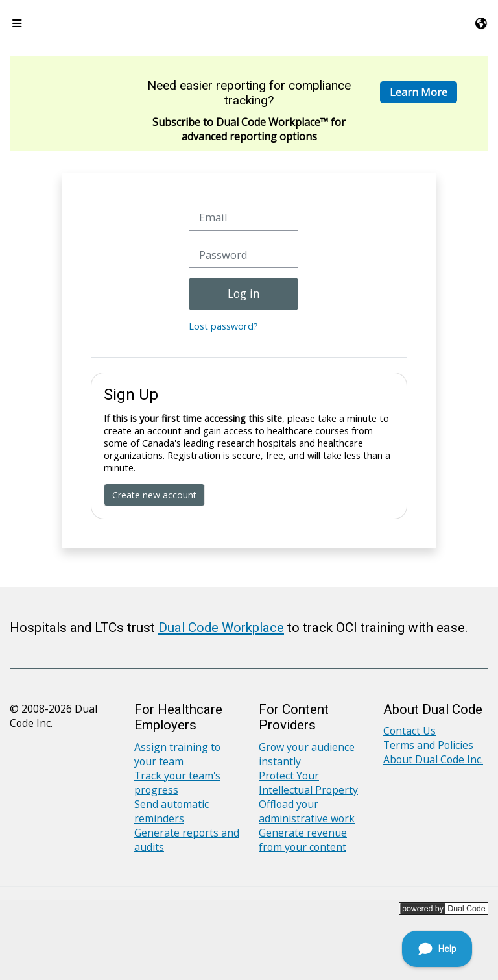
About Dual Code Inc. (433, 759)
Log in (244, 293)
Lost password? (223, 326)
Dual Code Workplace (221, 628)
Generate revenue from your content (303, 840)
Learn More (419, 92)
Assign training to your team (177, 754)
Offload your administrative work (307, 811)
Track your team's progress (177, 783)
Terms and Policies (428, 745)
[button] (482, 23)
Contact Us (409, 731)
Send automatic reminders (172, 811)
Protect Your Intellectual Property (308, 783)
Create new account (154, 495)
